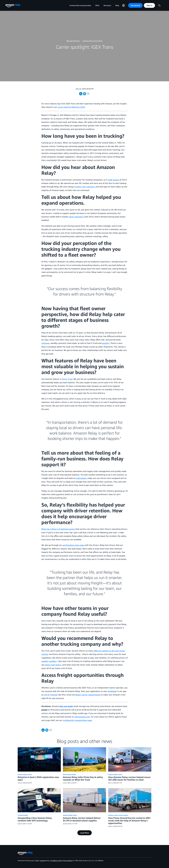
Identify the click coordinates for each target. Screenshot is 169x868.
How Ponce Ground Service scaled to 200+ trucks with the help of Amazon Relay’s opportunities (129, 821)
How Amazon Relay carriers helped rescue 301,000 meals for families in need (129, 778)
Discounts (107, 5)
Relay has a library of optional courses (58, 529)
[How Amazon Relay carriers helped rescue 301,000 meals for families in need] (130, 759)
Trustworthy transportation (80, 5)
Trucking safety (23, 815)
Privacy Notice (68, 861)
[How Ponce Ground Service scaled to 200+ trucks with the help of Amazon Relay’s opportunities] (130, 800)
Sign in (149, 5)
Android (43, 861)
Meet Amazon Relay (69, 774)
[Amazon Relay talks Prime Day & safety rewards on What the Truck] (84, 759)
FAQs (97, 5)
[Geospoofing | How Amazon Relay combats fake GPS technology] (39, 800)
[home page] (13, 5)
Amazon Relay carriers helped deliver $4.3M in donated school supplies (82, 819)
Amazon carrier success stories (93, 41)
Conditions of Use (56, 861)
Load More (85, 833)
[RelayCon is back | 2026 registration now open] (39, 759)
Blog (117, 5)
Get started (135, 5)
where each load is (53, 665)
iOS (37, 861)
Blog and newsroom (73, 41)
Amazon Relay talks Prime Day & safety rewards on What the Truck (83, 778)
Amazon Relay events (25, 774)
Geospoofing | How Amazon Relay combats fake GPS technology (35, 819)
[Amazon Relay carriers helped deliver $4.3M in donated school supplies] (84, 800)
